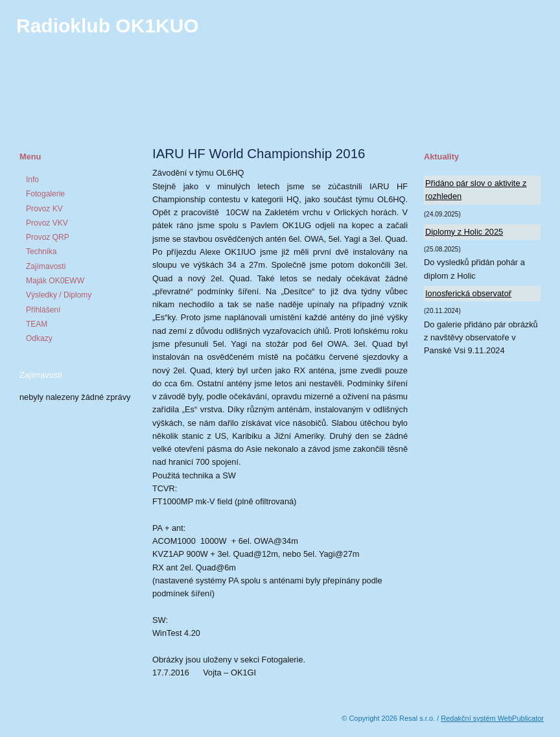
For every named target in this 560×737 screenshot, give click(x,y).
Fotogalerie (45, 194)
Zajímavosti (46, 266)
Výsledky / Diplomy (59, 295)
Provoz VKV (47, 223)
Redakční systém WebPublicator (492, 718)
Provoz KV (44, 209)
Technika (41, 252)
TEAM (37, 324)
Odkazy (39, 338)
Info (32, 180)
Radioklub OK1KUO (108, 26)
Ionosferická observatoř (468, 293)
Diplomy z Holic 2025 (464, 232)
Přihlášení (43, 310)
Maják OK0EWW (55, 281)
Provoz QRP (48, 237)
